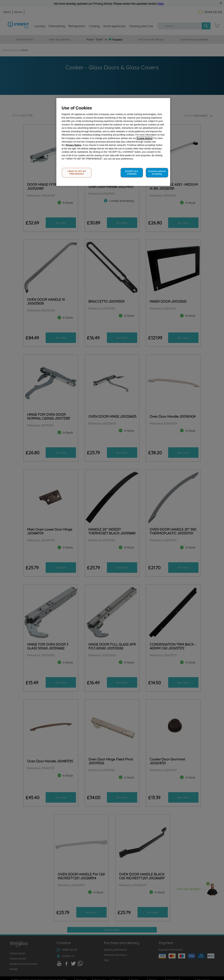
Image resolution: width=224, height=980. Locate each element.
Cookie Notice (145, 138)
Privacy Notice (73, 145)
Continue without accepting (157, 173)
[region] (113, 142)
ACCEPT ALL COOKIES (132, 173)
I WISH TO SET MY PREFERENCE (77, 173)
